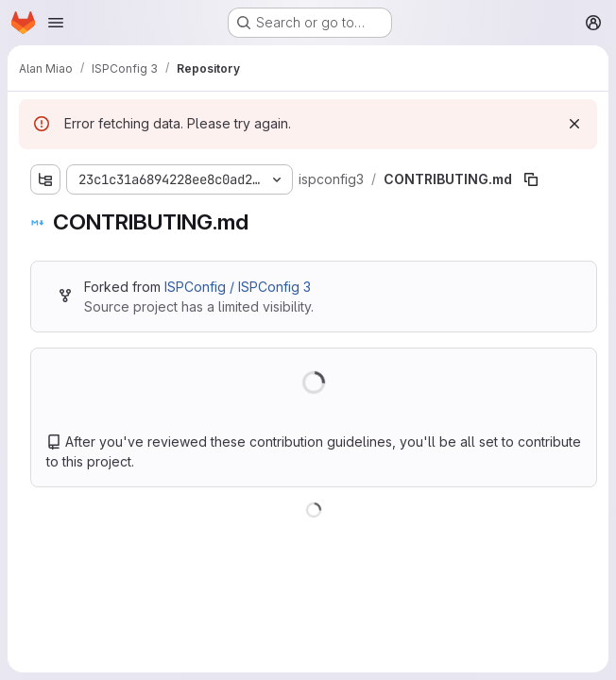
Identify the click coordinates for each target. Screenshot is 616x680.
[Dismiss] (574, 124)
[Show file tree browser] (45, 179)
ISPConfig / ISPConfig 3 (238, 287)
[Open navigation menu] (56, 23)
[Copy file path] (531, 179)
